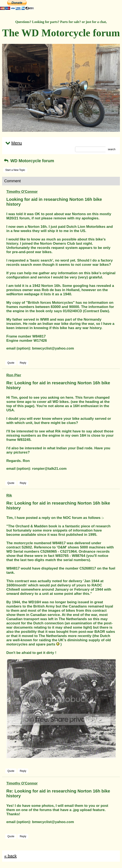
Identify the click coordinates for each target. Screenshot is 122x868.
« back (10, 856)
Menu (13, 143)
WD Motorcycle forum (29, 161)
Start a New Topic (15, 170)
